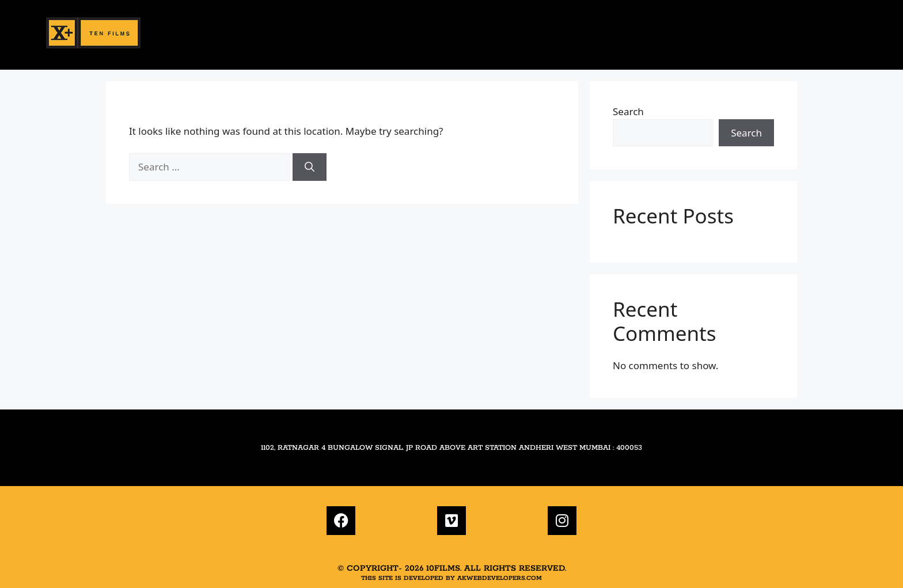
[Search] (310, 167)
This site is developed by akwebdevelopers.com (451, 578)
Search (628, 111)
